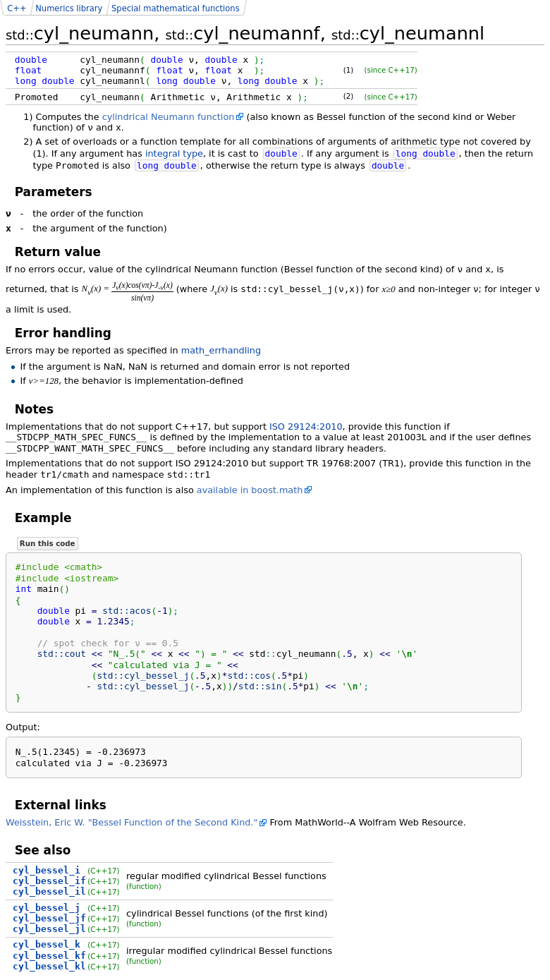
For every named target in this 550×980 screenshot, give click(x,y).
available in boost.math (250, 490)
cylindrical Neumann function (169, 117)
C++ (17, 8)
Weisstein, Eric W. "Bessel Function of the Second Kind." (132, 822)
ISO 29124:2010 (306, 427)
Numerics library (69, 8)
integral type (174, 153)
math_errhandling (221, 350)
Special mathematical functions (176, 8)
